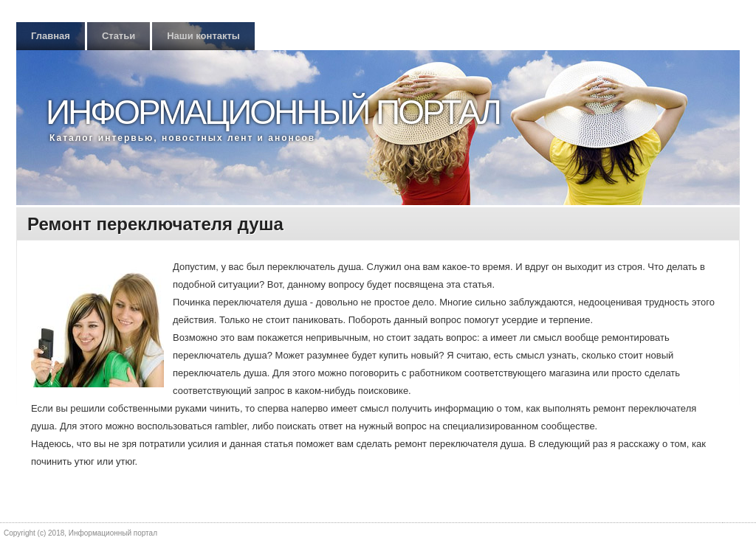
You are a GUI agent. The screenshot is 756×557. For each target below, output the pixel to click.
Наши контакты (203, 36)
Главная (51, 36)
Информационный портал (273, 112)
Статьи (118, 36)
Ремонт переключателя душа (155, 224)
